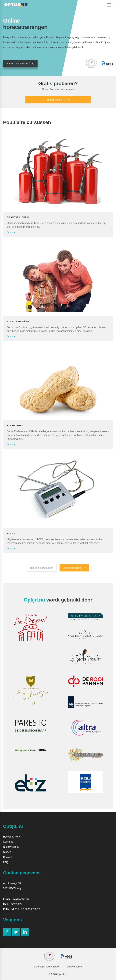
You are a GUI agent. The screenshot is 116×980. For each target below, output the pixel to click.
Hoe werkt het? (11, 837)
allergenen (15, 426)
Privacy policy (74, 967)
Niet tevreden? (11, 847)
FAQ (6, 862)
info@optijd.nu (21, 899)
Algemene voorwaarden (47, 967)
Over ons (8, 842)
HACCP (11, 534)
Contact (7, 857)
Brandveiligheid (18, 217)
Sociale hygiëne (18, 322)
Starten (7, 852)
